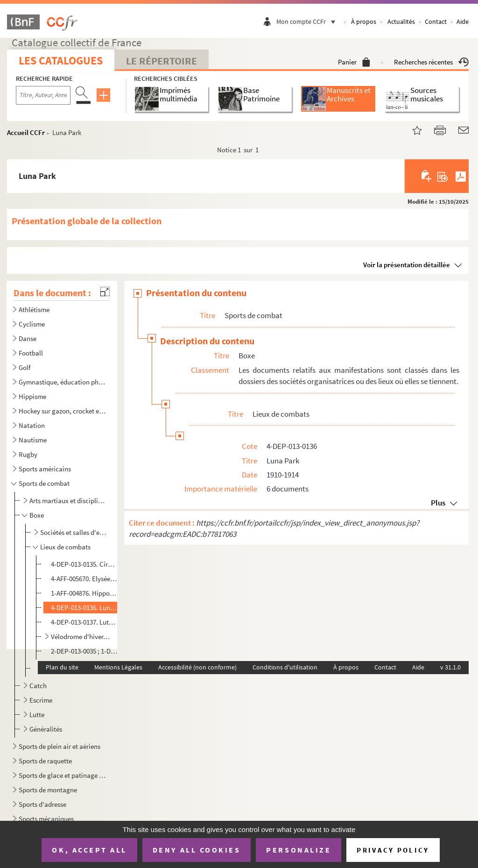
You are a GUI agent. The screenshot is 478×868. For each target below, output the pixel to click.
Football (31, 353)
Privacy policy (393, 850)
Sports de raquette (45, 761)
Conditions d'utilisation (285, 667)
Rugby (28, 454)
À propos (364, 21)
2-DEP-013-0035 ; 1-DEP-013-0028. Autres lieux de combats (84, 651)
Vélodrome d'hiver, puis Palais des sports (80, 637)
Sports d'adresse (42, 804)
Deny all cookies (197, 850)
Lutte (37, 715)
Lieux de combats (65, 547)
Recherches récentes (431, 62)
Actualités (401, 21)
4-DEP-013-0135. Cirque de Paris (84, 564)
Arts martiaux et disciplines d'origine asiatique (69, 501)
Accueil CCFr (26, 132)
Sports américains (45, 469)
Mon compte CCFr (308, 21)
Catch (38, 686)
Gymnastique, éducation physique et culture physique (63, 382)
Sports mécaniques (46, 819)
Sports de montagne (48, 790)
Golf (25, 367)
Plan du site (62, 667)
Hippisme (32, 396)
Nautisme (33, 440)
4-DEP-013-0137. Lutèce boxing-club (84, 622)
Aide (463, 21)
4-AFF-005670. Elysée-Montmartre (84, 579)
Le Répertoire (162, 61)
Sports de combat (44, 483)
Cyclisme (32, 324)
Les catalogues (61, 60)
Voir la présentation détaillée (407, 265)
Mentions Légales (118, 667)
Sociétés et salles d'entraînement (74, 532)
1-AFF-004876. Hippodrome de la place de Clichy (84, 593)
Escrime (41, 700)
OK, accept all (89, 850)
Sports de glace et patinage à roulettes (63, 775)
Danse (28, 338)
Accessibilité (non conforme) (197, 667)
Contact (436, 21)
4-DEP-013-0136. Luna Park (84, 608)
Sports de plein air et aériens (60, 746)
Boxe (37, 515)
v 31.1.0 (450, 667)
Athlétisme (34, 309)
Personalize (299, 850)
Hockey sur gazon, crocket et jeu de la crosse (63, 411)
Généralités (46, 729)
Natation (32, 425)
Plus (438, 503)
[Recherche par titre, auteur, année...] (43, 95)
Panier (354, 62)
